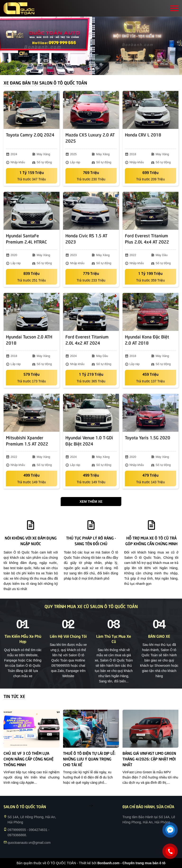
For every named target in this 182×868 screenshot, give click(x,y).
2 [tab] (93, 69)
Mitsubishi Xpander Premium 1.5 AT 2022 (27, 440)
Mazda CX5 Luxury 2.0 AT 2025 (90, 138)
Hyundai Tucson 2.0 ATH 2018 (29, 340)
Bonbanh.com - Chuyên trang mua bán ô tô (131, 863)
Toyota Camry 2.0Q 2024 (30, 134)
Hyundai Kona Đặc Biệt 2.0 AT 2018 (147, 340)
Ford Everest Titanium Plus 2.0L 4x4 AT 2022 (147, 238)
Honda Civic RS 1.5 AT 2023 (86, 238)
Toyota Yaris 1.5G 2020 (148, 437)
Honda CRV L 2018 (143, 134)
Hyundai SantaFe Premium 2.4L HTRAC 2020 (26, 239)
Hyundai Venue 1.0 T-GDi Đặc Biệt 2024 (89, 440)
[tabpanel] (91, 46)
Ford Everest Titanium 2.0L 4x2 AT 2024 (87, 340)
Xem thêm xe (91, 502)
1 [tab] (89, 69)
